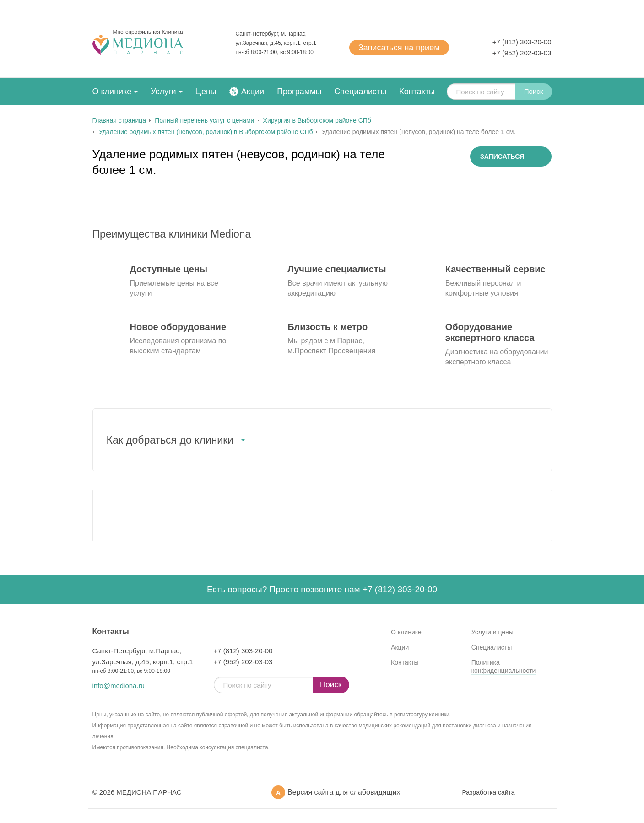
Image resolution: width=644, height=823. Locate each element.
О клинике (112, 92)
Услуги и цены (492, 632)
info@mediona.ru (119, 685)
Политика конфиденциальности (504, 666)
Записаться (399, 48)
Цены (206, 92)
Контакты (417, 92)
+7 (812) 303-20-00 (522, 42)
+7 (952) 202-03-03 (522, 53)
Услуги (163, 92)
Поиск (534, 91)
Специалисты (360, 92)
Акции (253, 92)
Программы (299, 92)
